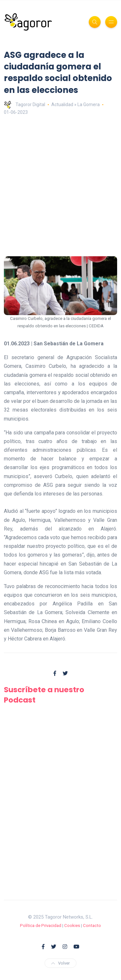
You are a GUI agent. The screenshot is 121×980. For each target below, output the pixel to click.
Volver (60, 963)
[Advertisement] (60, 186)
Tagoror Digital (25, 104)
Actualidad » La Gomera (76, 104)
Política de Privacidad (41, 926)
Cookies (72, 926)
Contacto (92, 926)
